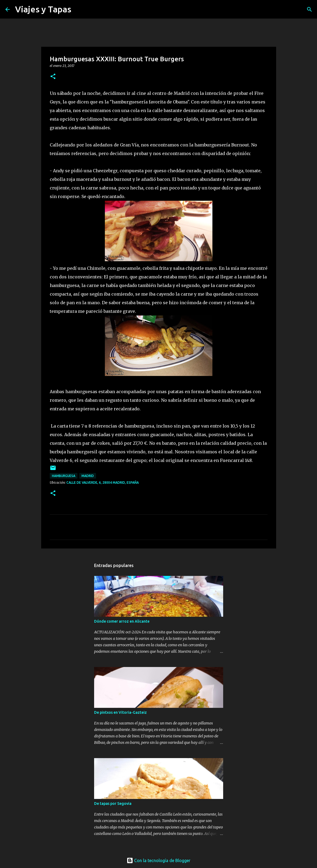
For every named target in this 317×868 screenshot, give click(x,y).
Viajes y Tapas (43, 9)
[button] (53, 77)
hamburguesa (64, 476)
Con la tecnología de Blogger (158, 860)
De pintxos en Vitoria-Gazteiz (120, 712)
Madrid (88, 476)
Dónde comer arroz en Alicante (122, 621)
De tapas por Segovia (113, 804)
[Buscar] (79, 9)
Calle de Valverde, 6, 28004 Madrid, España (103, 483)
